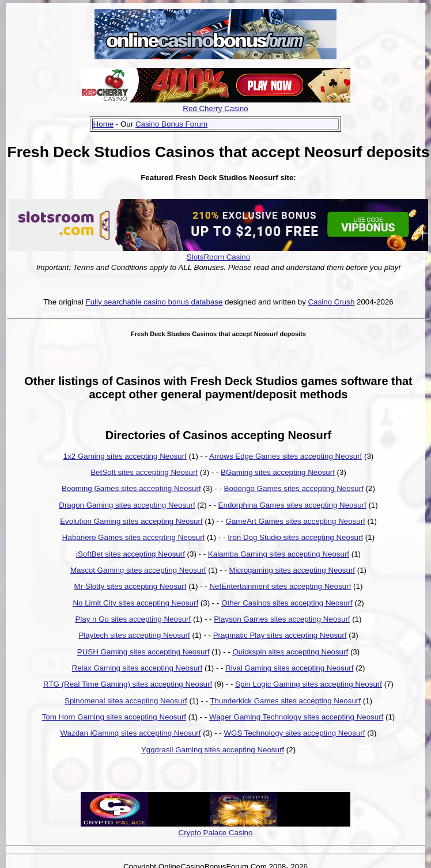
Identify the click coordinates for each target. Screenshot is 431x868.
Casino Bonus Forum (171, 124)
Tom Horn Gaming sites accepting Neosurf (114, 717)
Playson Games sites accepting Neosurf (282, 619)
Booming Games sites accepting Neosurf (131, 488)
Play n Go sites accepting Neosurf (133, 619)
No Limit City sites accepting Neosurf (135, 603)
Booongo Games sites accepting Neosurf (294, 488)
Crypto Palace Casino (216, 833)
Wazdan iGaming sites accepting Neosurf (131, 733)
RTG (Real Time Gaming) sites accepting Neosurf (128, 684)
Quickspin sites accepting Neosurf (290, 652)
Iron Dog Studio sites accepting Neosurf (295, 537)
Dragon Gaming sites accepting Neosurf (127, 505)
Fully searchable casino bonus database (154, 302)
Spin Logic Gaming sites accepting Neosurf (309, 684)
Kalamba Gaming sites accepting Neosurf (279, 554)
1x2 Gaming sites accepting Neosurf (125, 456)
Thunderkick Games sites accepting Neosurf (285, 701)
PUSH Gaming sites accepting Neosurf (143, 652)
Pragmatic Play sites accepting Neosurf (280, 635)
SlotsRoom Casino (218, 257)
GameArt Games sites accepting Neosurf (296, 521)
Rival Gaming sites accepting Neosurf (289, 668)
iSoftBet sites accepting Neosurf (131, 554)
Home (104, 124)
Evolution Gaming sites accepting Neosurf (131, 521)
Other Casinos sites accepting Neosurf (287, 603)
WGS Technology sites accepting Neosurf (294, 733)
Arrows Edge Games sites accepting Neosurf (286, 456)
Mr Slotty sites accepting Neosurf (131, 586)
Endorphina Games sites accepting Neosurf (292, 505)
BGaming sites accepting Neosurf (278, 472)
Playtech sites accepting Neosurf (134, 635)
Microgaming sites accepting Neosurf (292, 570)
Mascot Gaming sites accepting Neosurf (138, 570)
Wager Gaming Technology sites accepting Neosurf (296, 717)
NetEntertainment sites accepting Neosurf (280, 586)
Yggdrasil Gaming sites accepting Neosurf (213, 750)
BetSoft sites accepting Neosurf (144, 472)
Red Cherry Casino (215, 108)
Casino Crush (332, 302)
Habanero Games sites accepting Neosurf (133, 537)
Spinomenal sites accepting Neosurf (126, 701)
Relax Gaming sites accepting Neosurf (137, 668)
